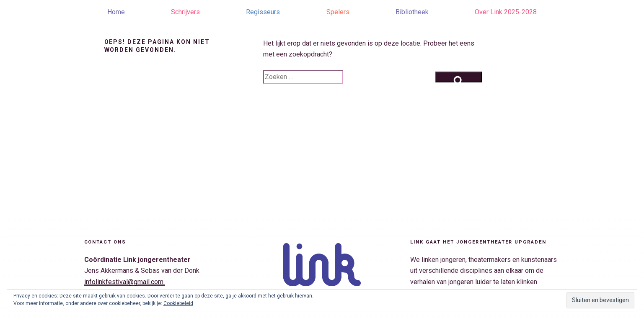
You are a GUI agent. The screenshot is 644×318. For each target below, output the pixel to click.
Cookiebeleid (178, 303)
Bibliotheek (412, 12)
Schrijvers (185, 12)
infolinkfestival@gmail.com (125, 282)
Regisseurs (263, 12)
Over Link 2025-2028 (506, 12)
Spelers (338, 12)
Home (116, 12)
